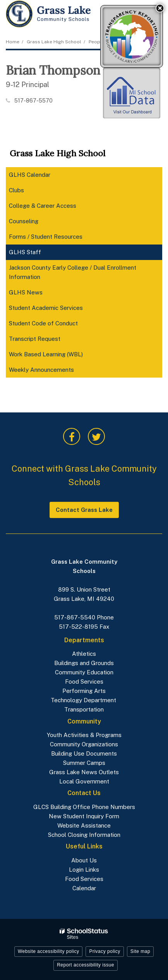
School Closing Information (84, 835)
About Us (84, 860)
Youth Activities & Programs (84, 735)
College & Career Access (53, 207)
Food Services (84, 682)
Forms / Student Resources (46, 237)
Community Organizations (84, 744)
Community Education (84, 672)
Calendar (84, 888)
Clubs (16, 190)
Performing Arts (84, 691)
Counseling (24, 221)
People (97, 42)
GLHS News (26, 292)
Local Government (84, 781)
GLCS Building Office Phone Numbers (84, 807)
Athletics (84, 654)
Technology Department (84, 700)
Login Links (84, 870)
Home (13, 42)
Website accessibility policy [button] (49, 951)
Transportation (84, 709)
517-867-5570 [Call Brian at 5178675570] (33, 101)
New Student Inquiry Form (84, 816)
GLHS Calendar (30, 175)
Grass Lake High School (54, 42)
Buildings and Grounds (84, 663)
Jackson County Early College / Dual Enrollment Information (73, 272)
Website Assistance (84, 825)
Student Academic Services (46, 308)
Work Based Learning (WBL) (46, 354)
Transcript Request (35, 339)
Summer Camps (84, 763)
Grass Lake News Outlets (84, 772)
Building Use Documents (84, 753)
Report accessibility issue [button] (86, 965)
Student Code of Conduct (54, 325)
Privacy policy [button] (105, 951)
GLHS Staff (25, 252)
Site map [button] (140, 951)
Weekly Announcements (52, 371)
